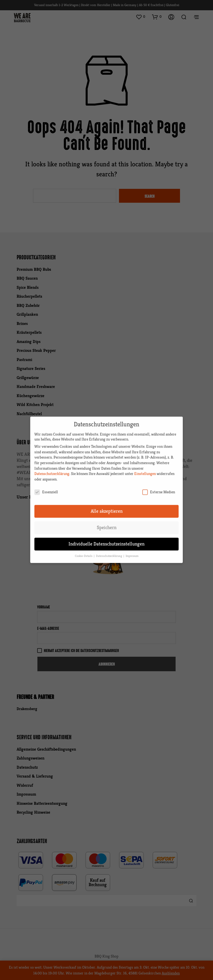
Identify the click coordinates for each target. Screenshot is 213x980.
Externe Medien (159, 487)
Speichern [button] (107, 523)
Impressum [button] (132, 551)
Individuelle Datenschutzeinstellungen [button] (106, 539)
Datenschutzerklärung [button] (109, 551)
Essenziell (46, 487)
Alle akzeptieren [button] (107, 506)
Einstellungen (145, 469)
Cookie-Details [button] (84, 551)
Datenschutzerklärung (52, 469)
